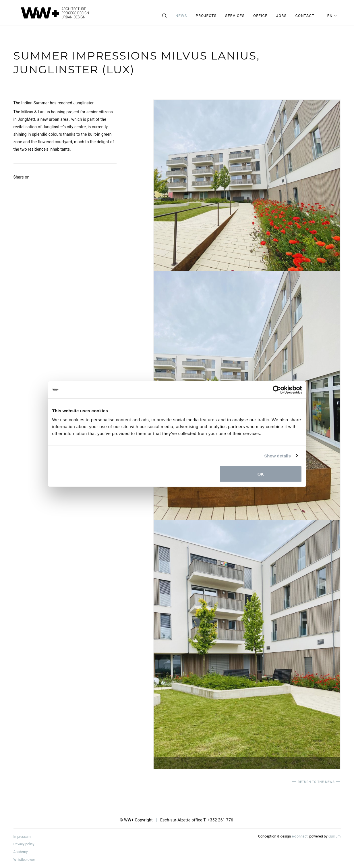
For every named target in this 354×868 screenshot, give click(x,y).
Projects (206, 16)
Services (235, 16)
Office (260, 16)
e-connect (300, 836)
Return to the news (316, 782)
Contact (305, 16)
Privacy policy (24, 844)
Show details (277, 456)
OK (261, 474)
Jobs (282, 16)
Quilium (334, 836)
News (181, 16)
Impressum (22, 837)
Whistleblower (24, 860)
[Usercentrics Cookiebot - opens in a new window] (277, 390)
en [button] (332, 16)
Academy (21, 852)
